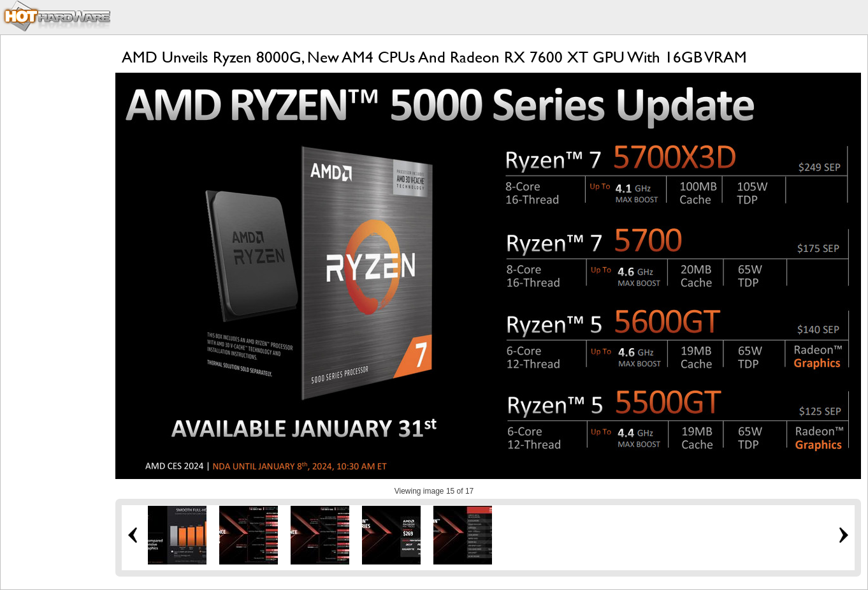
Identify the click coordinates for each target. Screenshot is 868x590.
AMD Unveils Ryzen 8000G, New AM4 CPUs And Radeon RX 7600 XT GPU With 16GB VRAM (434, 57)
